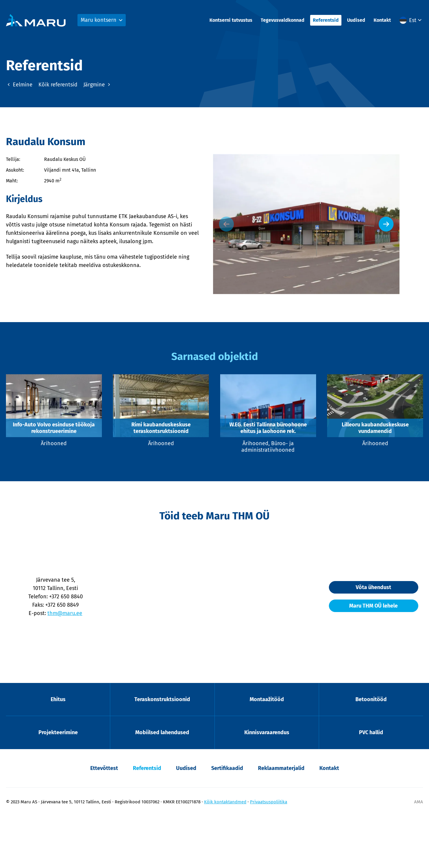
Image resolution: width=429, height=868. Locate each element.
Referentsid (326, 21)
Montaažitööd (267, 749)
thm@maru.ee (72, 662)
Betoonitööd (371, 749)
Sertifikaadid (227, 820)
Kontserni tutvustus (231, 21)
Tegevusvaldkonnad (283, 21)
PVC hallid (371, 784)
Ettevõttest (104, 820)
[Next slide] (410, 246)
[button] (411, 21)
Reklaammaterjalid (281, 820)
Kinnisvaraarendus (267, 784)
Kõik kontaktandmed (225, 853)
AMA (419, 853)
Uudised (356, 21)
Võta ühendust (367, 636)
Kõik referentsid (58, 84)
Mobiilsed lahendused (162, 784)
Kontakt (382, 21)
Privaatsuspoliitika (269, 853)
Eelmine (19, 84)
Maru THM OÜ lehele (367, 655)
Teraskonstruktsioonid (162, 749)
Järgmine (98, 84)
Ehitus (58, 749)
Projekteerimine (58, 784)
